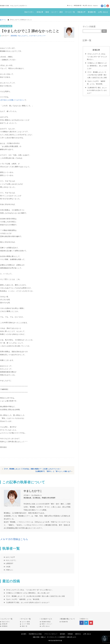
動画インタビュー (47, 624)
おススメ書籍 (26, 622)
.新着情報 (14, 36)
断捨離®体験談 (46, 622)
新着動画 (5, 626)
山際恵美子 (10, 563)
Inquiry (95, 6)
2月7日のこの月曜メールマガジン (12, 100)
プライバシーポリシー (51, 634)
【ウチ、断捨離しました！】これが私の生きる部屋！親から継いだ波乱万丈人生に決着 (35, 596)
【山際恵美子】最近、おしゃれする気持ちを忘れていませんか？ (28, 602)
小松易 (8, 567)
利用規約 (70, 634)
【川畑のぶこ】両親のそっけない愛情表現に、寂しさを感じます (28, 593)
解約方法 (78, 634)
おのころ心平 (10, 557)
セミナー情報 (26, 624)
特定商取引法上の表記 (35, 634)
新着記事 (40, 12)
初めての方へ (29, 12)
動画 (47, 12)
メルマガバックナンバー (37, 36)
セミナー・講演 (57, 12)
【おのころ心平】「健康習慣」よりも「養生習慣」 (23, 599)
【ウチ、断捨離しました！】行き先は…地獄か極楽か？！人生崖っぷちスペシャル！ (32, 469)
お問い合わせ (88, 6)
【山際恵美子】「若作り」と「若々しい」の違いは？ (53, 471)
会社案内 (24, 634)
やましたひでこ (23, 36)
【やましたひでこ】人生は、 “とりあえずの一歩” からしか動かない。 (30, 590)
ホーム (71, 6)
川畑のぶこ (10, 570)
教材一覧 (25, 626)
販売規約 (63, 634)
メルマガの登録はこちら (14, 539)
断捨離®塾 (78, 6)
